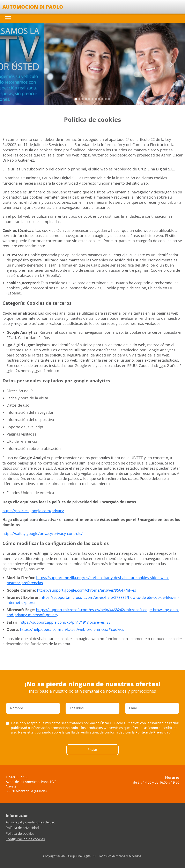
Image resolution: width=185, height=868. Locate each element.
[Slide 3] (86, 99)
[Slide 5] (92, 99)
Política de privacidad (22, 828)
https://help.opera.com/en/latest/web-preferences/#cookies (72, 629)
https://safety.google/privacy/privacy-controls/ (43, 533)
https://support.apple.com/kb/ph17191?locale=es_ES (65, 622)
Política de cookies (20, 834)
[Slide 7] (99, 99)
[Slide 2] (83, 99)
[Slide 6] (96, 99)
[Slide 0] (76, 99)
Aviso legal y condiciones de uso (31, 822)
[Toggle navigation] (8, 18)
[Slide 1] (79, 99)
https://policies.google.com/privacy (33, 511)
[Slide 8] (102, 99)
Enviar (93, 750)
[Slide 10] (109, 99)
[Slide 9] (106, 99)
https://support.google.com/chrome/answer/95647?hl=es (87, 590)
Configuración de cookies (25, 839)
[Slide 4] (89, 99)
